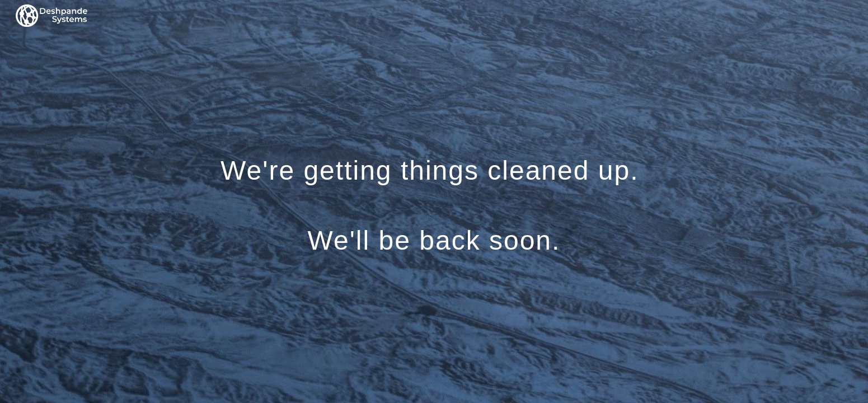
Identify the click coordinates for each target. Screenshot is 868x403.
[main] (434, 202)
